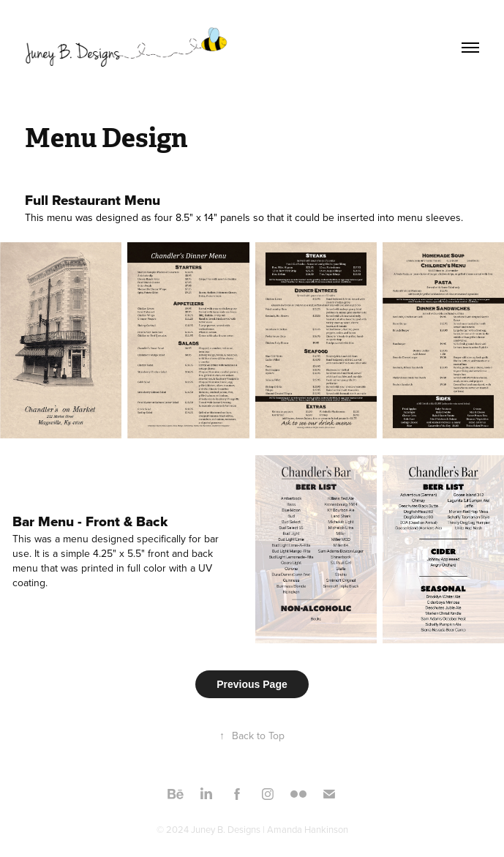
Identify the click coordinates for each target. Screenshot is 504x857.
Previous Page (252, 684)
